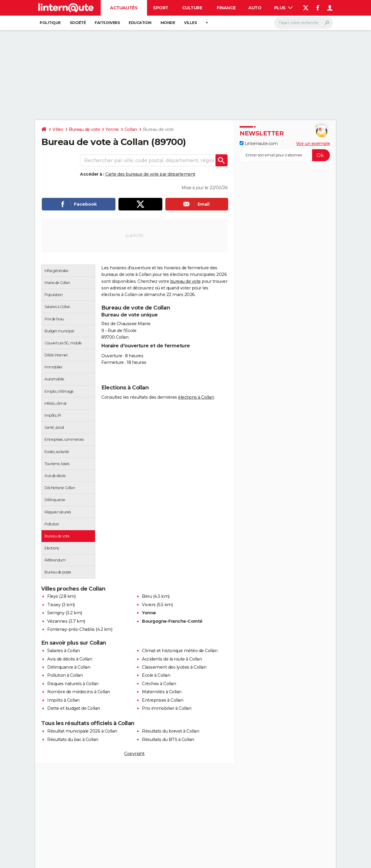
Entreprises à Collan (163, 700)
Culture (192, 8)
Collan (131, 129)
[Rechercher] (304, 23)
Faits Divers (107, 23)
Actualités (124, 8)
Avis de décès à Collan (70, 659)
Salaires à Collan (64, 651)
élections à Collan (196, 397)
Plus (284, 8)
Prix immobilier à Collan (167, 708)
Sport (161, 8)
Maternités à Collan (162, 692)
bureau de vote (185, 281)
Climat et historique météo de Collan (180, 651)
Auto (255, 8)
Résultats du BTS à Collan (168, 739)
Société (78, 23)
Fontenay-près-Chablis (71, 629)
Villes (190, 23)
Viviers (149, 605)
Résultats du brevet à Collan (170, 731)
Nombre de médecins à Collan (79, 692)
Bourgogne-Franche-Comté (172, 621)
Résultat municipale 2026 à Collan (82, 731)
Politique (50, 23)
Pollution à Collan (65, 675)
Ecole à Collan (156, 675)
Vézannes (57, 621)
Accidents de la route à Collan (172, 659)
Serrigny (56, 613)
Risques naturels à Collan (73, 684)
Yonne (112, 129)
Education (140, 23)
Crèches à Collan (159, 684)
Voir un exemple (313, 144)
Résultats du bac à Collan (73, 739)
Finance (226, 8)
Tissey (54, 605)
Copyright (134, 754)
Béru (147, 596)
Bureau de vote (84, 129)
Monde (168, 23)
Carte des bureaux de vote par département (150, 174)
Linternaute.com (259, 144)
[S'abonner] (285, 155)
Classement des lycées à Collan (174, 667)
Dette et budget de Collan (74, 708)
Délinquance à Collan (69, 667)
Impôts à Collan (63, 700)
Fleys (53, 596)
